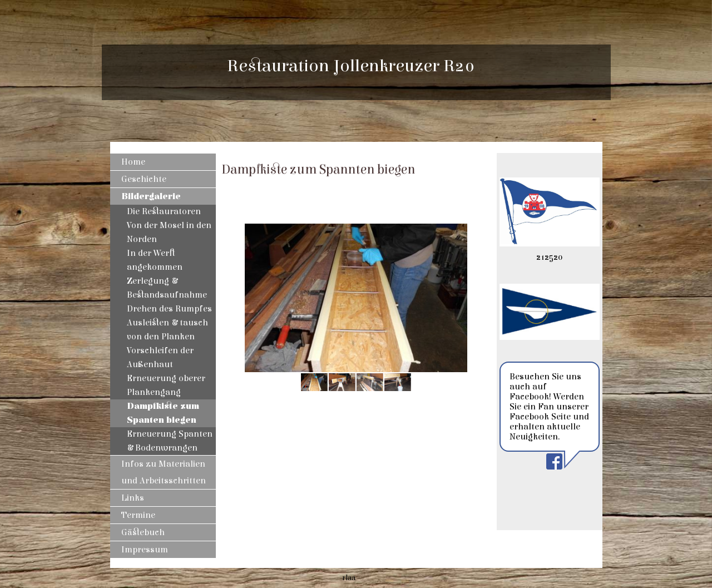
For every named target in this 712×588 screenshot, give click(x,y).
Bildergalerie (151, 196)
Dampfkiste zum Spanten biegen (163, 413)
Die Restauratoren (164, 211)
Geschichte (144, 179)
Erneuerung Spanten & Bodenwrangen (170, 441)
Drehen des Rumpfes (169, 309)
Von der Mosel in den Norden (169, 232)
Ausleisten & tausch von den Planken (167, 330)
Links (133, 498)
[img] (550, 72)
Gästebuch (143, 532)
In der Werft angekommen (155, 260)
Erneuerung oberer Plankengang (166, 385)
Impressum (145, 550)
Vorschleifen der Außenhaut (160, 357)
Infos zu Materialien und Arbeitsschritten (164, 472)
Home (133, 162)
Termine (138, 515)
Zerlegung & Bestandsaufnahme (167, 288)
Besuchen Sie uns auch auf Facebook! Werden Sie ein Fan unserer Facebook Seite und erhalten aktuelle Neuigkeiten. (549, 407)
